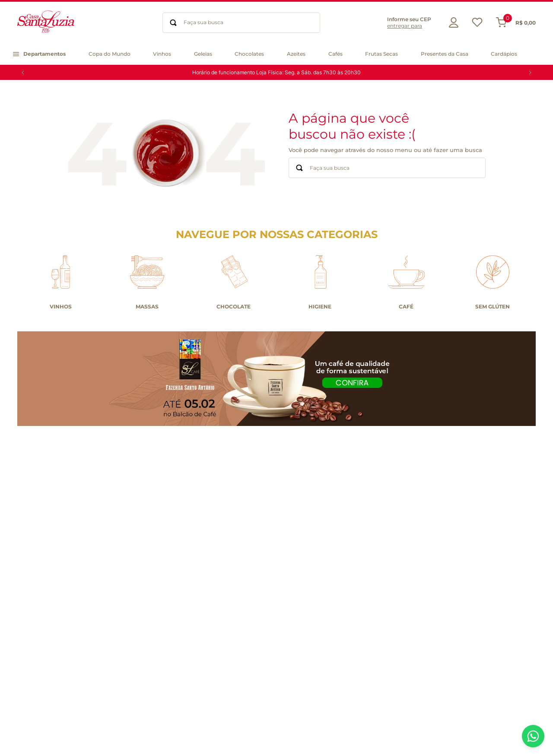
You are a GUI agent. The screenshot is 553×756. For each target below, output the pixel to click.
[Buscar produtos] (173, 23)
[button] (403, 22)
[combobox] (241, 23)
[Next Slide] (530, 73)
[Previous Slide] (23, 73)
